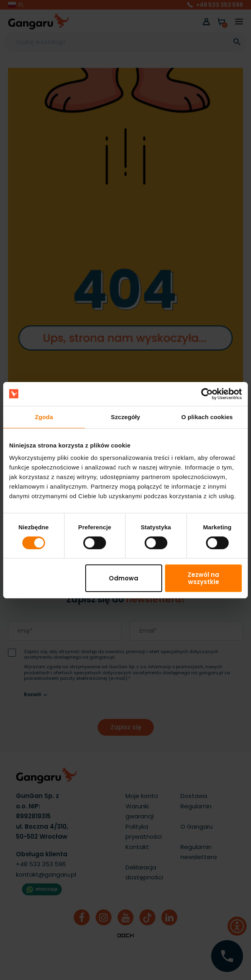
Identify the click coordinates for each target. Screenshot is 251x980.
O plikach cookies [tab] (207, 417)
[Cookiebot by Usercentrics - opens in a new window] (207, 394)
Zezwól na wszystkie (203, 578)
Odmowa (124, 578)
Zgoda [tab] (44, 417)
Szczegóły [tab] (125, 417)
